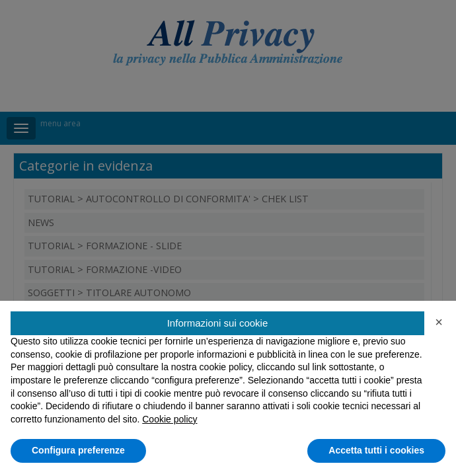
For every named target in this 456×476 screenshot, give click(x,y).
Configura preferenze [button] (78, 450)
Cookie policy (170, 419)
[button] (439, 322)
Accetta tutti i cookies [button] (376, 450)
